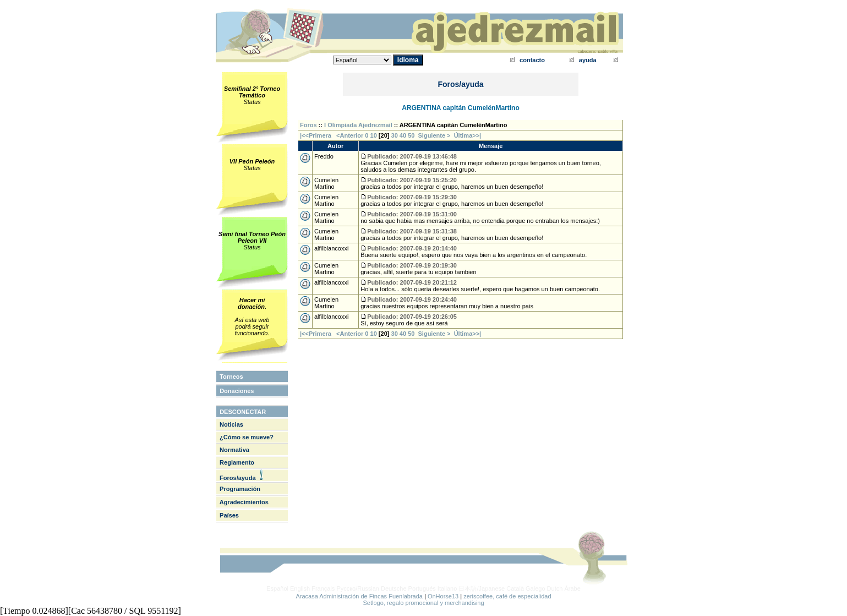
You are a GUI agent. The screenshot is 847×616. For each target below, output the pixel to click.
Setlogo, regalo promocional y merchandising (423, 603)
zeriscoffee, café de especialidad (507, 596)
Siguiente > (436, 135)
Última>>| (468, 135)
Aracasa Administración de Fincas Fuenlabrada (359, 596)
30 (395, 135)
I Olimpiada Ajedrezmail (358, 125)
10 (374, 135)
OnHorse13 (443, 596)
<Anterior (349, 135)
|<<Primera (316, 135)
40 (403, 135)
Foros (308, 125)
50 (411, 135)
